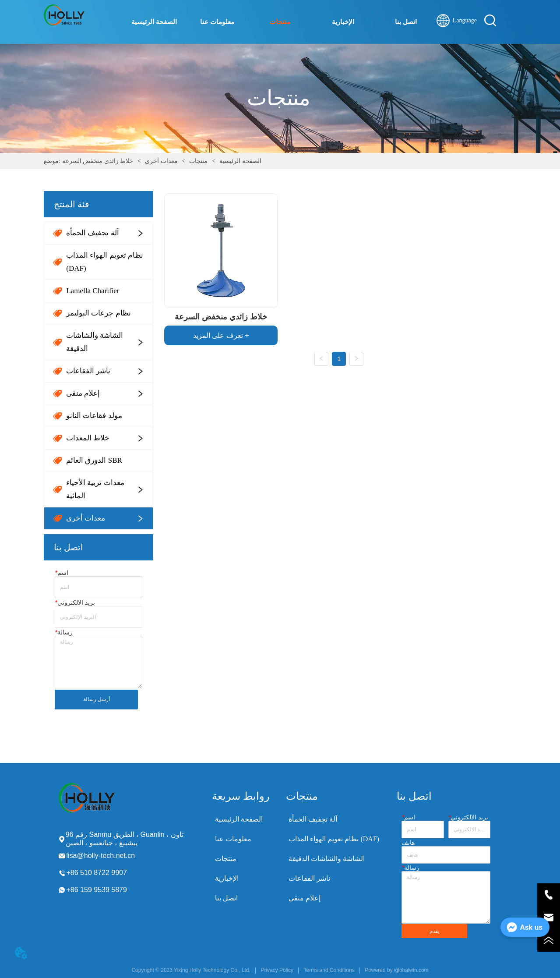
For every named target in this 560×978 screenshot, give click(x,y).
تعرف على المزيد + (221, 335)
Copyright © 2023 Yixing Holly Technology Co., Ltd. (191, 970)
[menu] (280, 22)
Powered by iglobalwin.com (396, 970)
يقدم (434, 931)
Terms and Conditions (329, 970)
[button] (280, 22)
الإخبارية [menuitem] (343, 22)
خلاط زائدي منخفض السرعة (99, 161)
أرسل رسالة (97, 699)
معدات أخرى (162, 161)
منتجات (199, 161)
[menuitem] (280, 22)
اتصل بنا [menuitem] (406, 22)
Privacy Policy (277, 970)
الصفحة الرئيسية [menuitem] (154, 22)
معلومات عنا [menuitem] (217, 22)
